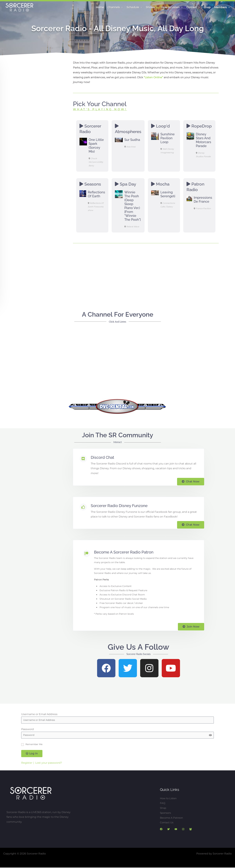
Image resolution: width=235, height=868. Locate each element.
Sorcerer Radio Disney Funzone (119, 506)
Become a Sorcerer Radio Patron (124, 552)
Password (27, 729)
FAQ (163, 803)
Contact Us (167, 823)
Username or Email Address (39, 714)
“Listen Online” (153, 77)
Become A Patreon (172, 818)
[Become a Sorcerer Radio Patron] (86, 554)
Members (220, 7)
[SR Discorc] (191, 829)
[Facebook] (161, 829)
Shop (207, 7)
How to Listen (170, 7)
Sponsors (166, 813)
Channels (114, 7)
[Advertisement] (146, 272)
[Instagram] (183, 829)
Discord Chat (102, 457)
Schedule (133, 7)
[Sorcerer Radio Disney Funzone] (83, 507)
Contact (192, 7)
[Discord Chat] (83, 459)
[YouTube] (176, 829)
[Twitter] (168, 829)
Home (100, 7)
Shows (150, 7)
